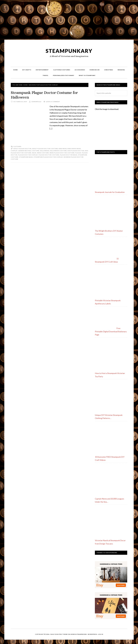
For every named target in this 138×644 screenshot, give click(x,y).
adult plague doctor (22, 149)
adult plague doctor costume (45, 149)
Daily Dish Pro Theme (59, 634)
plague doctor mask (68, 155)
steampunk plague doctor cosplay (48, 157)
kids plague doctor (76, 151)
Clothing (17, 146)
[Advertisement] (69, 21)
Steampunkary (69, 51)
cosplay (14, 151)
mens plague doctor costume (62, 153)
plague (78, 153)
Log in (101, 634)
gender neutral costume (29, 151)
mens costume (43, 153)
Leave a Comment (53, 102)
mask (34, 153)
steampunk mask (26, 157)
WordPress (92, 634)
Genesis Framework (79, 634)
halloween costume (58, 151)
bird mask (63, 149)
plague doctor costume (49, 155)
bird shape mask (74, 149)
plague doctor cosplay (28, 155)
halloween (44, 151)
